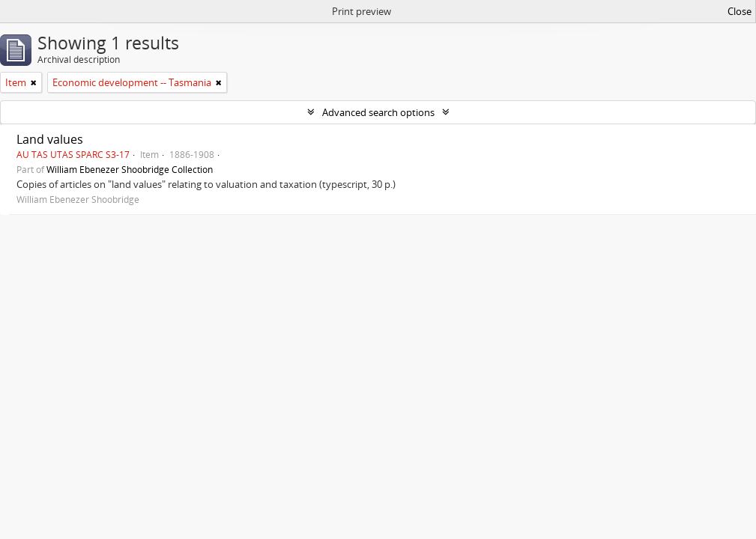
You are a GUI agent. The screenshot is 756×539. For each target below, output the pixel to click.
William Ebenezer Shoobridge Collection (130, 169)
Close (740, 11)
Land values (50, 139)
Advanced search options (378, 112)
